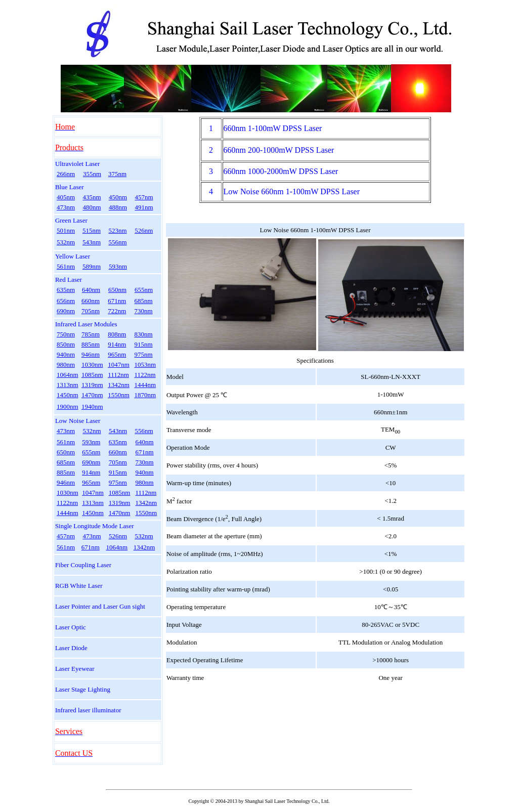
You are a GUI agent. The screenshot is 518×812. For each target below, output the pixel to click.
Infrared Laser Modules (86, 324)
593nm (118, 266)
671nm (117, 301)
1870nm (145, 395)
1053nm (145, 365)
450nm (118, 197)
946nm (91, 354)
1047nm (119, 365)
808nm (117, 334)
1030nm (92, 365)
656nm (66, 301)
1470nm (92, 395)
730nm (144, 311)
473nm (66, 207)
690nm (66, 311)
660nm (91, 301)
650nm (117, 290)
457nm (144, 197)
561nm (66, 266)
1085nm (92, 375)
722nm (117, 311)
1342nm (119, 385)
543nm (92, 242)
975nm (144, 354)
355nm (92, 174)
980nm (66, 365)
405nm (66, 197)
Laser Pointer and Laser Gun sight (100, 606)
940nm (66, 354)
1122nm (145, 375)
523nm (118, 230)
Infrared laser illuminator (88, 710)
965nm (117, 354)
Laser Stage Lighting (83, 689)
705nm (91, 311)
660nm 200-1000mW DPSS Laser (279, 150)
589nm (92, 266)
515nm (92, 230)
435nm (92, 197)
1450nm (68, 395)
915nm (144, 344)
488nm (118, 207)
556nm (118, 242)
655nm (144, 290)
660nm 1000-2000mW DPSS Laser (281, 171)
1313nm (68, 385)
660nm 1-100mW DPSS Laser (273, 128)
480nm (92, 207)
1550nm (119, 395)
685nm (144, 301)
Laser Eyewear (75, 669)
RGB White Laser (79, 586)
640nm (91, 290)
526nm (144, 230)
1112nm (118, 375)
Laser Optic (71, 627)
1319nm (92, 385)
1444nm (145, 385)
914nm (117, 344)
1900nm (68, 407)
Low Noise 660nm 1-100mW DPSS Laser (292, 191)
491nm (144, 207)
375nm (117, 174)
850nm (66, 344)
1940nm (92, 407)
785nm (91, 334)
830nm (144, 334)
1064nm (68, 375)
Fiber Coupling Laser (83, 565)
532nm (66, 242)
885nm (91, 344)
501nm (66, 230)
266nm (66, 174)
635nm (66, 290)
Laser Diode (71, 648)
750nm (66, 334)
